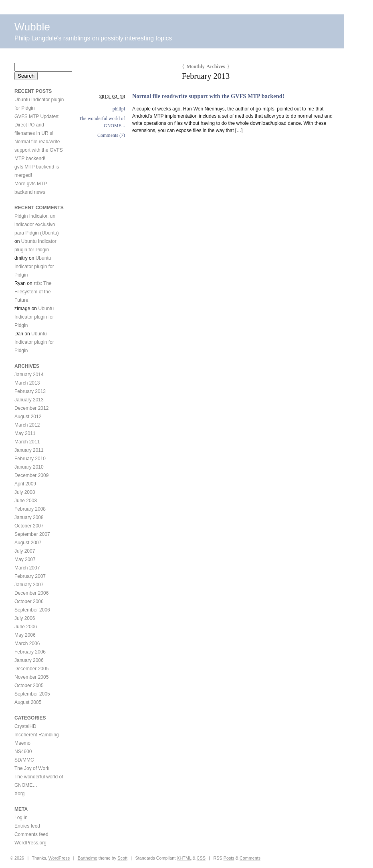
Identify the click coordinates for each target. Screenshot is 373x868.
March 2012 (27, 425)
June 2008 (26, 501)
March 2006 (27, 643)
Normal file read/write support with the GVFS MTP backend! (208, 96)
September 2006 (32, 610)
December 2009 (31, 475)
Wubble (32, 27)
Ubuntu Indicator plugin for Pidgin (34, 267)
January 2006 (29, 660)
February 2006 (30, 652)
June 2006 (26, 627)
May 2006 (25, 635)
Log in (21, 818)
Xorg (19, 794)
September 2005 (32, 694)
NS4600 (23, 752)
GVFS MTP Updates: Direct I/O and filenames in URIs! (37, 125)
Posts (229, 858)
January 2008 (29, 517)
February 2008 (30, 509)
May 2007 (25, 559)
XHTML (184, 858)
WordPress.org (30, 843)
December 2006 (31, 593)
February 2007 (30, 576)
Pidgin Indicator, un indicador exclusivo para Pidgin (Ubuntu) (37, 225)
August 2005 (28, 702)
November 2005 (31, 677)
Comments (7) (111, 135)
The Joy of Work (32, 768)
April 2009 (25, 484)
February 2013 (30, 391)
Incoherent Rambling (37, 735)
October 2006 (29, 601)
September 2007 (32, 534)
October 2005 (29, 686)
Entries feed (27, 826)
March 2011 (27, 442)
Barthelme (88, 858)
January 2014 (29, 375)
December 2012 (31, 408)
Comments (250, 858)
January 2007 (29, 585)
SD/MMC (24, 760)
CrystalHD (25, 726)
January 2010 (29, 467)
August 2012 (28, 417)
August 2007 (28, 543)
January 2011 (29, 450)
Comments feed (31, 834)
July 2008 (25, 492)
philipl (119, 109)
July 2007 (25, 551)
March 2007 (27, 568)
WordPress (59, 858)
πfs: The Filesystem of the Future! (33, 292)
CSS (201, 858)
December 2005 (31, 669)
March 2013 (27, 383)
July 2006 (25, 618)
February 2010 (30, 459)
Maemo (22, 743)
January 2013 (29, 400)
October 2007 (29, 526)
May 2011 (25, 433)
